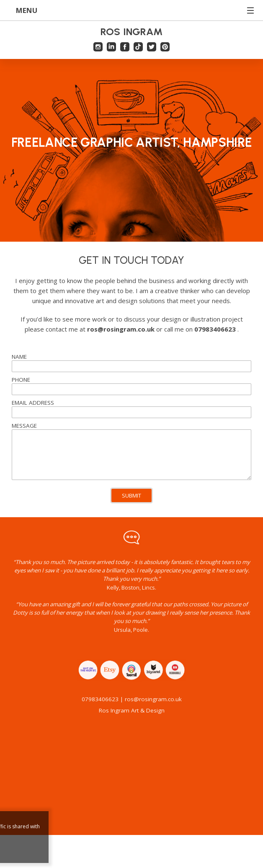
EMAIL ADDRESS (33, 403)
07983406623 (100, 706)
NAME (19, 357)
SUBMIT (131, 495)
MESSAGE (24, 426)
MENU (132, 10)
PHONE (21, 380)
